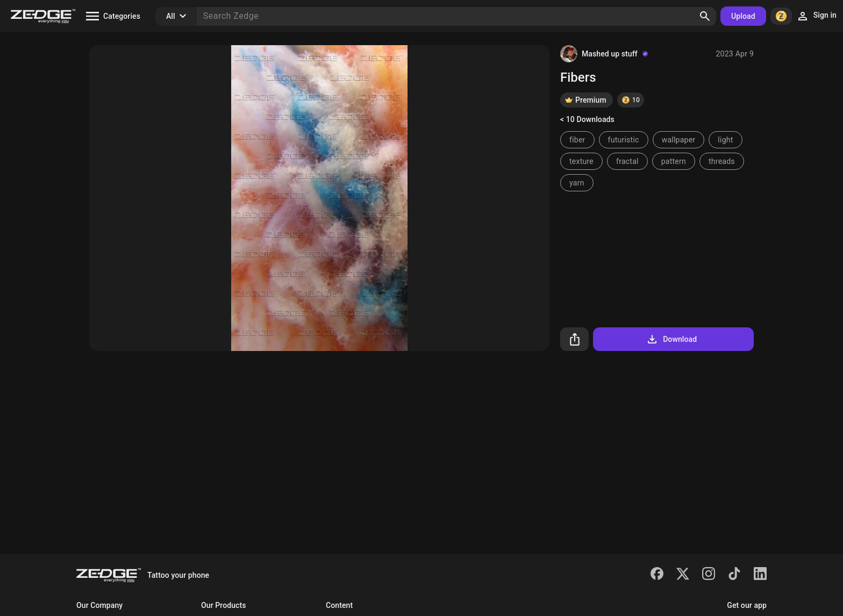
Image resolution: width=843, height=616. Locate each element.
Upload (743, 16)
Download (671, 339)
